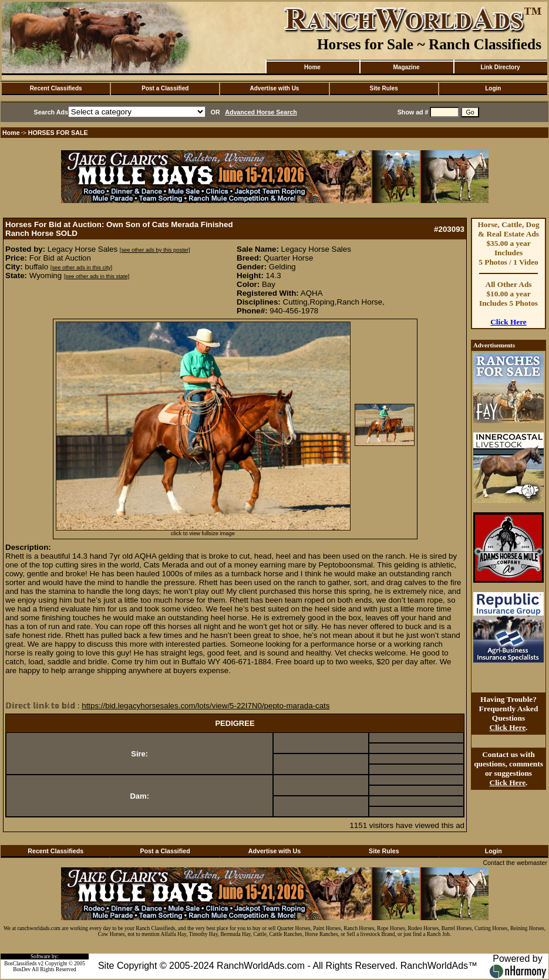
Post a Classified (165, 88)
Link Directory (500, 67)
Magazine (406, 67)
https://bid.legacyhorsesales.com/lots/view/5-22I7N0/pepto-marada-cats (206, 706)
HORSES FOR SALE (58, 133)
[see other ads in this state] (97, 276)
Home (312, 67)
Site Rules (383, 88)
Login (493, 88)
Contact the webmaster (515, 863)
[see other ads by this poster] (155, 250)
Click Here (508, 322)
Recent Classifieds (56, 88)
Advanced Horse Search (261, 112)
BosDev (22, 969)
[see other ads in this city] (81, 268)
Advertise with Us (275, 88)
